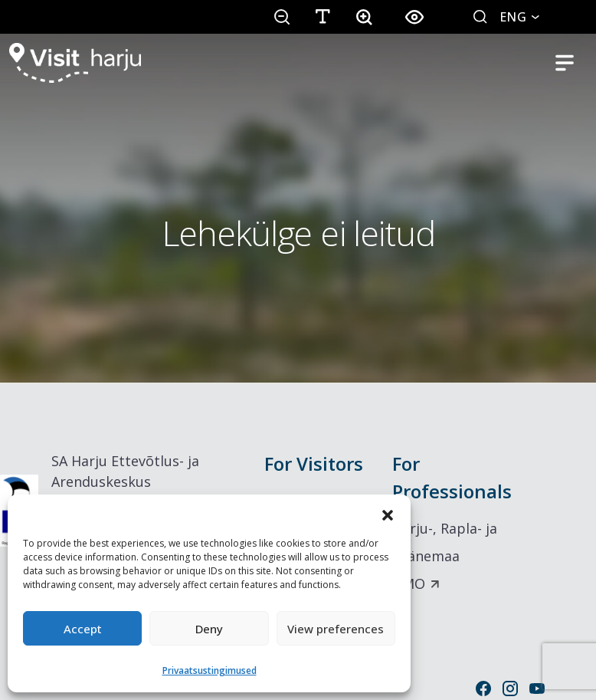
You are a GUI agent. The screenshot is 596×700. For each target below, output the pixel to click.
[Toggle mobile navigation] (565, 63)
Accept (83, 629)
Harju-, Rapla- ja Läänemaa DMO (445, 556)
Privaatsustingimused (210, 670)
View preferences (336, 629)
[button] (388, 514)
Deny (209, 629)
